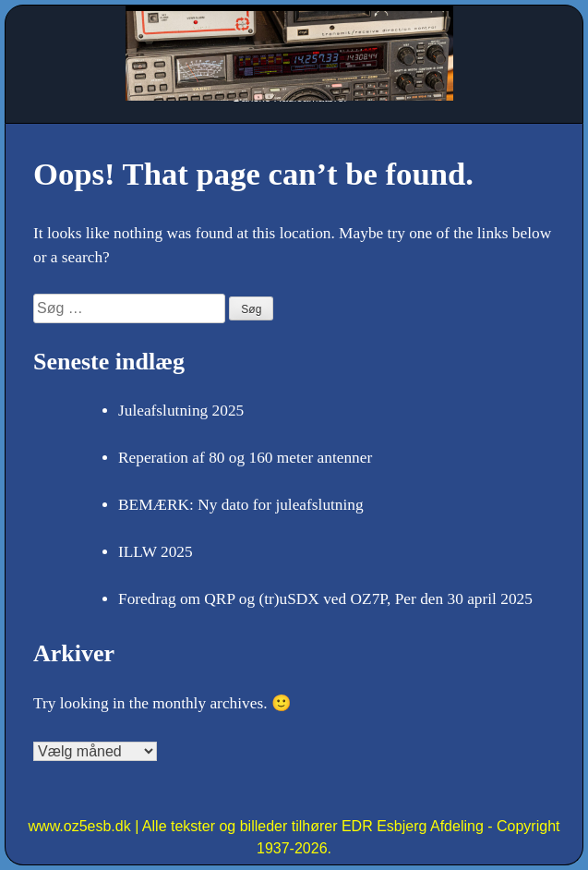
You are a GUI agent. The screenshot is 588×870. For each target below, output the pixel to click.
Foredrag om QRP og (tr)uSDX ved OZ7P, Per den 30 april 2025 (325, 599)
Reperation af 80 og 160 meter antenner (245, 458)
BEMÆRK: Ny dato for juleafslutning (241, 505)
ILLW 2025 (156, 552)
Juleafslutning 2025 (181, 411)
